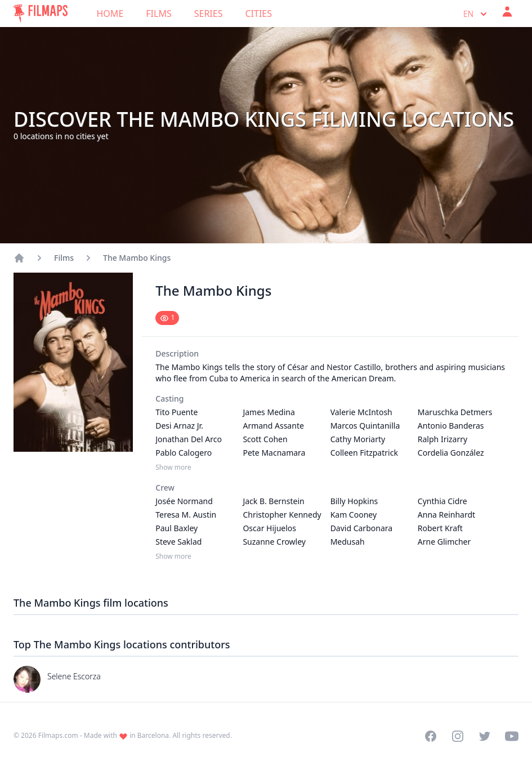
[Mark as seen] (167, 318)
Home (110, 14)
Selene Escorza (74, 676)
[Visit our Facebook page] (431, 736)
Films (158, 14)
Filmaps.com (58, 735)
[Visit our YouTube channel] (512, 736)
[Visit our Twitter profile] (485, 736)
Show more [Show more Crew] (173, 557)
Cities (258, 14)
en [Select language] (476, 14)
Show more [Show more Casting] (173, 468)
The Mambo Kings (137, 258)
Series (209, 14)
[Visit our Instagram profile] (458, 736)
